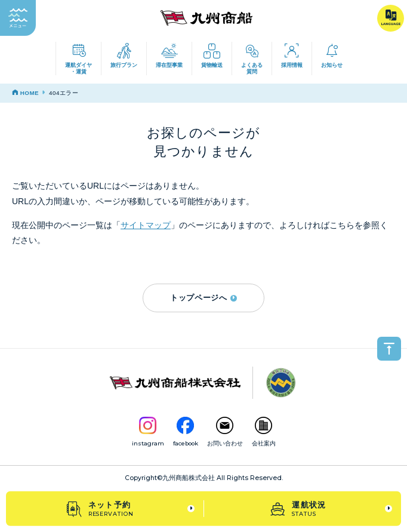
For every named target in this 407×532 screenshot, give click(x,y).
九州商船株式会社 (189, 478)
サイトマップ (146, 225)
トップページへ (203, 298)
